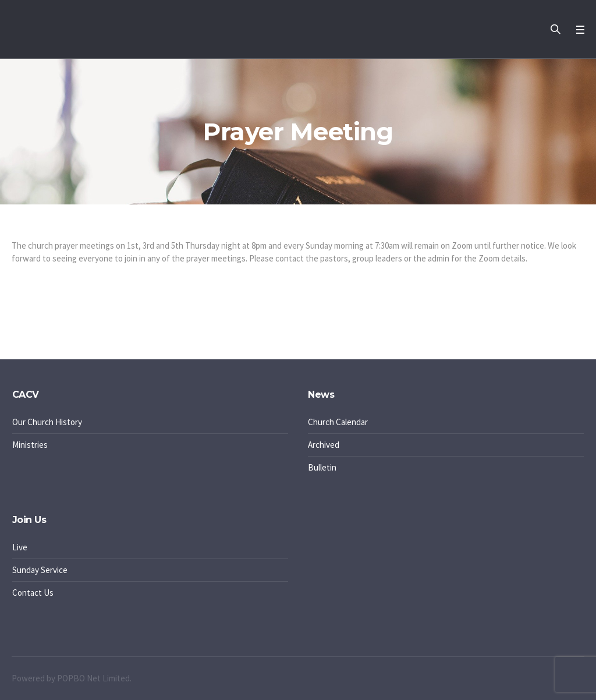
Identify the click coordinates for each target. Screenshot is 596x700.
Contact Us (33, 593)
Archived (324, 445)
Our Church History (47, 422)
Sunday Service (40, 570)
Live (20, 547)
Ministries (30, 445)
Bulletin (322, 467)
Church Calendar (338, 422)
